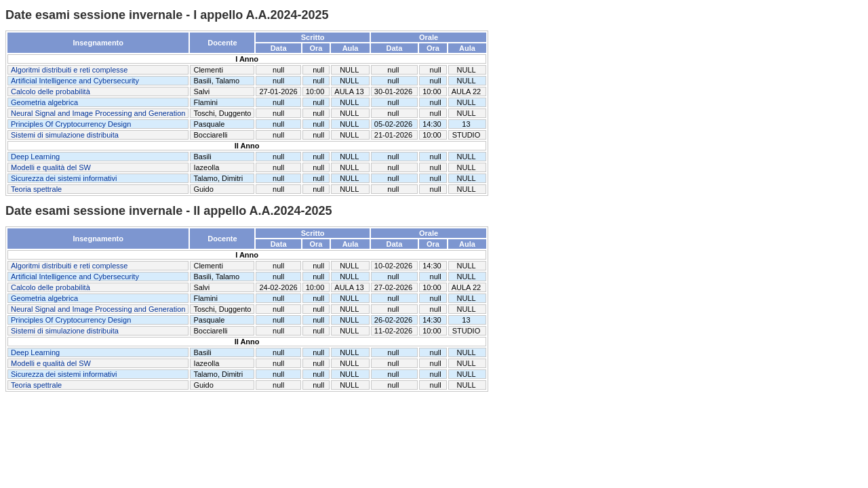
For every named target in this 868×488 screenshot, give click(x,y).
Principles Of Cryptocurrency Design (71, 124)
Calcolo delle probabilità (51, 91)
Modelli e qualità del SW (51, 167)
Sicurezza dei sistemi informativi (64, 178)
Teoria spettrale (36, 189)
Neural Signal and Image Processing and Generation (98, 113)
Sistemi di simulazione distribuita (65, 135)
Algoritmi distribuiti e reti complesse (69, 70)
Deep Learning (35, 157)
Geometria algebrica (44, 102)
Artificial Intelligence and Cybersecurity (75, 81)
